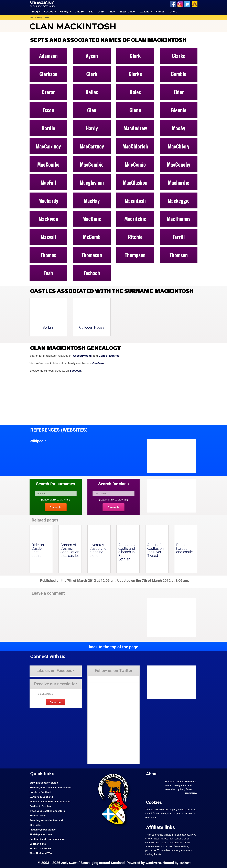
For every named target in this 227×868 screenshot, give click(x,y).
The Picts (35, 825)
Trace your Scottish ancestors (47, 811)
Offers (173, 12)
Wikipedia (38, 441)
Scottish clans (38, 815)
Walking (145, 12)
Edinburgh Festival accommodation (51, 787)
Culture (79, 12)
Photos (160, 12)
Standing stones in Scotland (46, 820)
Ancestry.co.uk (83, 356)
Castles (49, 12)
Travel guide (127, 12)
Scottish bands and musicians (48, 839)
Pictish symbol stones (43, 829)
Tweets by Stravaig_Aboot (101, 678)
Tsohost (185, 863)
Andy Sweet (69, 863)
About (152, 774)
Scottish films (38, 844)
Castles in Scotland (41, 806)
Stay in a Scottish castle (44, 783)
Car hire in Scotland (41, 797)
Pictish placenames (41, 834)
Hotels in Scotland (40, 792)
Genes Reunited (109, 356)
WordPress (153, 863)
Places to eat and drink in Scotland (50, 801)
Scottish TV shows (41, 848)
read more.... (191, 793)
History (64, 12)
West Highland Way (41, 853)
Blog (35, 12)
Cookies (154, 802)
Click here (187, 813)
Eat (91, 12)
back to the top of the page (113, 647)
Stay (112, 12)
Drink (101, 12)
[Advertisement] (170, 618)
